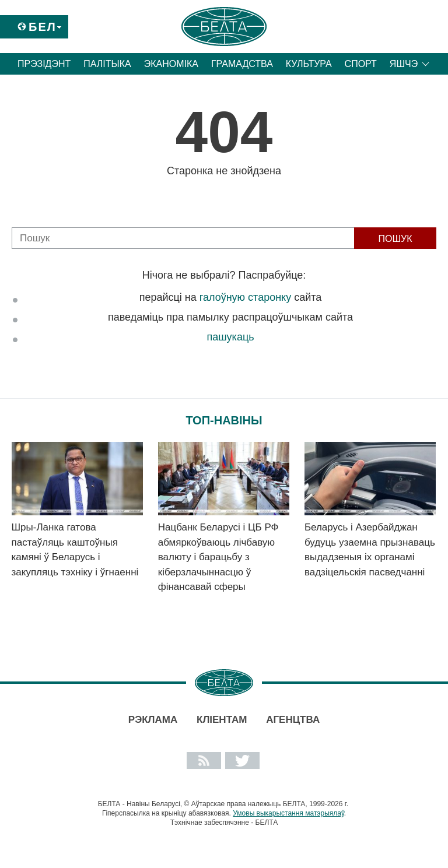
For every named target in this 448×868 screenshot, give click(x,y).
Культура (309, 64)
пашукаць (230, 337)
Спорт (361, 64)
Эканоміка (171, 64)
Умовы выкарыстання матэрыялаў (288, 813)
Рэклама (153, 720)
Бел (43, 27)
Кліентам (222, 720)
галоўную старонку (245, 297)
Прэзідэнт (44, 64)
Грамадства (242, 64)
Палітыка (107, 64)
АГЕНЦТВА (293, 720)
